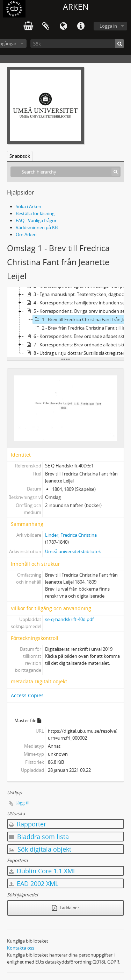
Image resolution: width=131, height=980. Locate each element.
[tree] (65, 322)
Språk (63, 26)
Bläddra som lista (39, 837)
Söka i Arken (28, 206)
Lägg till (23, 803)
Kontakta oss (21, 948)
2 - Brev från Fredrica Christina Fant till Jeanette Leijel (82, 328)
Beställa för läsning (35, 213)
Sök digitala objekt (40, 849)
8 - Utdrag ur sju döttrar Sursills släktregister (74, 353)
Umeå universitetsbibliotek (73, 551)
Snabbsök (20, 156)
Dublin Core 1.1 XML (43, 871)
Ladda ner (66, 908)
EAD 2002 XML (34, 883)
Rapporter (28, 824)
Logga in (108, 26)
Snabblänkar (81, 26)
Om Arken (26, 234)
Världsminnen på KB (37, 227)
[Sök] (77, 44)
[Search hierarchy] (65, 172)
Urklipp (46, 26)
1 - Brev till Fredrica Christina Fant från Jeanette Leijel (82, 319)
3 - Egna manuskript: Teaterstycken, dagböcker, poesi (77, 294)
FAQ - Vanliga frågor (36, 220)
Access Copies (27, 695)
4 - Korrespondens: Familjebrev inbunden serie (77, 303)
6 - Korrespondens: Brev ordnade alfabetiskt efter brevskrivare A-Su (77, 336)
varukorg (28, 26)
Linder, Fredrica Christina (71, 535)
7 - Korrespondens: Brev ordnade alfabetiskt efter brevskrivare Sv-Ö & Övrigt (77, 345)
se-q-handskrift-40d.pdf (69, 619)
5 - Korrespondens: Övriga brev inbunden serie (77, 311)
